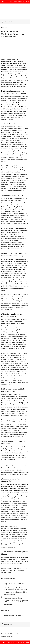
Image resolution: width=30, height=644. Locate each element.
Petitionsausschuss (8, 605)
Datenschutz (13, 634)
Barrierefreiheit (5, 634)
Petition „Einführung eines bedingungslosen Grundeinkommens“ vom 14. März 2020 (14, 584)
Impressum (20, 634)
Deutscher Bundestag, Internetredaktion (13, 615)
